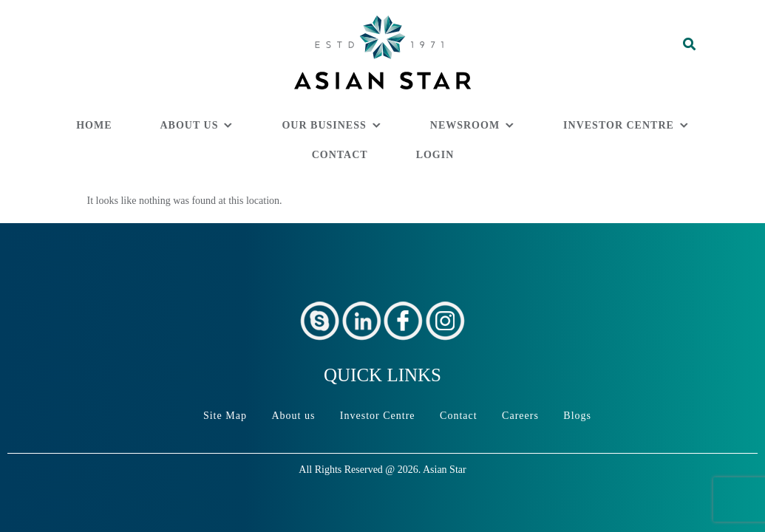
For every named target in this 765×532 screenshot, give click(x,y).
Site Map (225, 416)
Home (94, 125)
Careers (520, 416)
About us (190, 125)
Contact (340, 155)
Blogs (577, 416)
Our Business (324, 125)
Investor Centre (619, 125)
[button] (666, 63)
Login (435, 155)
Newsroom (465, 125)
